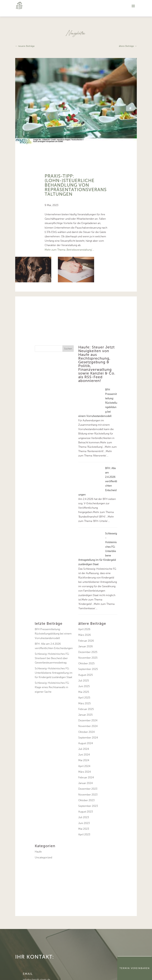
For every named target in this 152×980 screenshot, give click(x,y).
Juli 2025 (84, 681)
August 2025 (86, 675)
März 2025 (84, 703)
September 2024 (88, 738)
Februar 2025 (86, 709)
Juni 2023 (84, 823)
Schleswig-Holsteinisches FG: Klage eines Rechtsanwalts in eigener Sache (52, 687)
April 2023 (84, 834)
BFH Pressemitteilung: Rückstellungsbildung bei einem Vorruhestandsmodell (53, 634)
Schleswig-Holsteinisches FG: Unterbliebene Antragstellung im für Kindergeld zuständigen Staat (54, 673)
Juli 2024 (84, 749)
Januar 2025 (85, 715)
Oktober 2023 (86, 800)
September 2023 (88, 806)
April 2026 (84, 629)
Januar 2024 (86, 783)
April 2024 (84, 766)
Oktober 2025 (86, 663)
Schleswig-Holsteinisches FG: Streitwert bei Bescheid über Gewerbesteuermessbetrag (52, 658)
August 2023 (86, 812)
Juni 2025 (84, 686)
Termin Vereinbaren (135, 968)
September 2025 (88, 669)
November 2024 (88, 726)
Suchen (68, 349)
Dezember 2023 (88, 789)
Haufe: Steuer (91, 347)
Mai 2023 (84, 829)
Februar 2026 (86, 641)
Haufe (38, 852)
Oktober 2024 (87, 732)
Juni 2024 (84, 755)
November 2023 (88, 795)
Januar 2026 (86, 646)
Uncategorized (43, 857)
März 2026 (85, 635)
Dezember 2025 (88, 652)
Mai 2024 (84, 760)
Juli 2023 (84, 817)
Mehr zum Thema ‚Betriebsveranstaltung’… (69, 250)
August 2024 (86, 743)
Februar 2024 (86, 777)
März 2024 (85, 772)
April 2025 (84, 698)
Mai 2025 (84, 692)
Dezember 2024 (88, 720)
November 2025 (88, 658)
